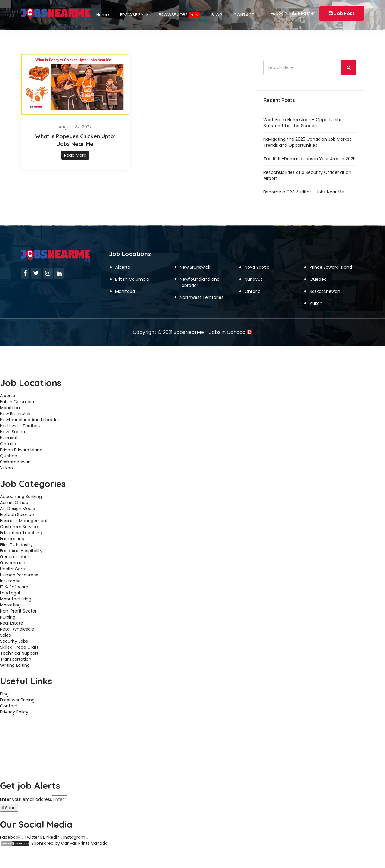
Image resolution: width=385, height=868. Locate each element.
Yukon (316, 301)
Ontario (253, 289)
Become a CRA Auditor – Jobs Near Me (304, 189)
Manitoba (125, 289)
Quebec (318, 277)
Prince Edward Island (331, 265)
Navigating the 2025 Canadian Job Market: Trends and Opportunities (308, 139)
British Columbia (132, 277)
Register (303, 13)
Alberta (123, 265)
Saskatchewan (325, 289)
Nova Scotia (257, 265)
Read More (75, 152)
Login (279, 13)
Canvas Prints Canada (84, 841)
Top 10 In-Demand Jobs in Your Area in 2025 (310, 156)
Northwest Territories (202, 295)
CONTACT (248, 13)
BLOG (220, 13)
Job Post (342, 13)
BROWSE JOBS (182, 14)
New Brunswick (195, 265)
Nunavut (253, 277)
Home (103, 13)
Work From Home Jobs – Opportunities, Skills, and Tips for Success (305, 120)
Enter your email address (26, 797)
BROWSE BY (135, 13)
